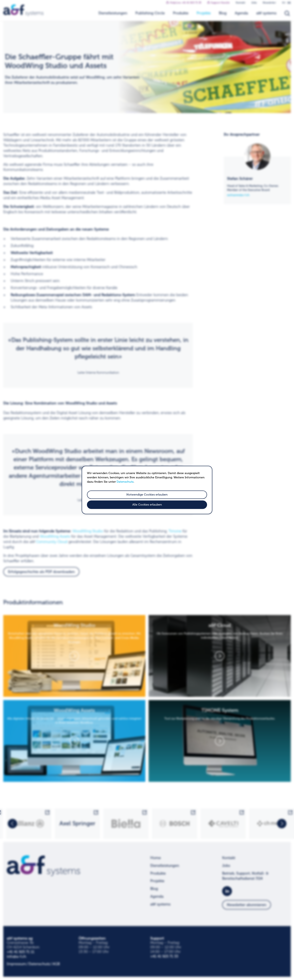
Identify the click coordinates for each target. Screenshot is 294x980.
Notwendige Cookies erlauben (147, 495)
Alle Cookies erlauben (147, 505)
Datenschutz (125, 482)
